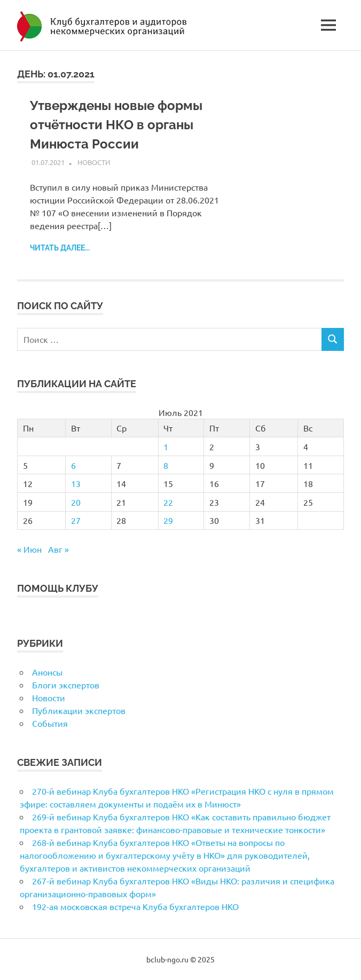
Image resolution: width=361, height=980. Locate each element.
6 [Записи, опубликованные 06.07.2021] (73, 465)
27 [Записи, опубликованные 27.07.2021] (76, 520)
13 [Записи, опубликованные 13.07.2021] (76, 483)
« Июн (29, 549)
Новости (94, 162)
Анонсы (47, 672)
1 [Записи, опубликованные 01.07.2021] (166, 446)
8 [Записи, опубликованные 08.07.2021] (166, 465)
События (50, 723)
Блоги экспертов (66, 685)
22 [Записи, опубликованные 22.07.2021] (168, 502)
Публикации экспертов (79, 710)
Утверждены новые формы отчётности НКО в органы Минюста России (116, 125)
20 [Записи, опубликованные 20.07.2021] (76, 502)
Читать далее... (60, 248)
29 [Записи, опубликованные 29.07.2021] (168, 520)
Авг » (58, 549)
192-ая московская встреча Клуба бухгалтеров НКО (135, 906)
